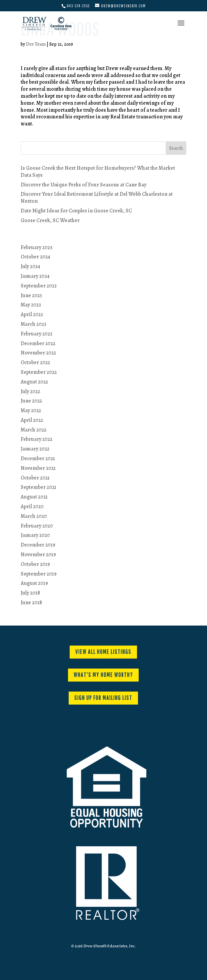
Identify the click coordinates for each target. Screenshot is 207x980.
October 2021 (35, 478)
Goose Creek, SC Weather (50, 220)
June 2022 (31, 401)
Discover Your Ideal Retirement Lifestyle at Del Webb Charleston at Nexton (97, 198)
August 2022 (34, 382)
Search (176, 148)
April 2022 (32, 420)
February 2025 (37, 247)
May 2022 (31, 410)
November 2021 (38, 468)
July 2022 (30, 391)
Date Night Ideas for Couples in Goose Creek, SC (76, 211)
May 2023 (31, 305)
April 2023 (32, 314)
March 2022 (33, 430)
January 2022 (35, 449)
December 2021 (38, 458)
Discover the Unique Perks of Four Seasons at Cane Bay (83, 185)
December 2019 (38, 545)
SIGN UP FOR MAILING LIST (103, 698)
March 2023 (33, 324)
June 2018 (31, 603)
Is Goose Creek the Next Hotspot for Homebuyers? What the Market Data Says (98, 172)
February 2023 (36, 334)
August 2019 (34, 583)
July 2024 (30, 266)
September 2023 (39, 286)
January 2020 (35, 535)
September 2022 (39, 372)
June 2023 (31, 295)
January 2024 (35, 276)
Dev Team (36, 44)
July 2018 (30, 593)
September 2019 (39, 574)
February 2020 (37, 526)
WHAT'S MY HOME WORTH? (103, 675)
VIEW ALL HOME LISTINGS (103, 652)
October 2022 (35, 362)
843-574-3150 (78, 6)
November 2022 (38, 353)
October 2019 (35, 564)
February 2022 (36, 439)
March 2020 (34, 516)
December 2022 (38, 343)
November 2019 (38, 555)
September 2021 (38, 487)
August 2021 (34, 497)
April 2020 (32, 507)
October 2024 (35, 257)
